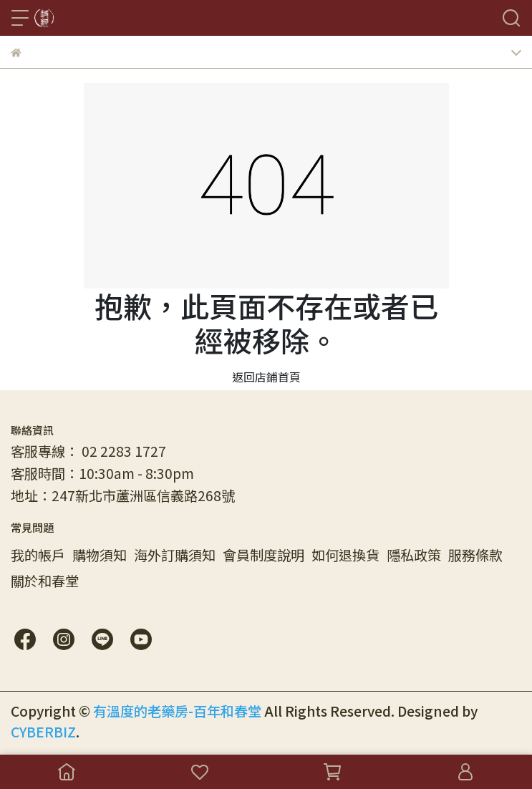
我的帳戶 (38, 555)
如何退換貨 (345, 555)
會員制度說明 (263, 555)
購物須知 (100, 555)
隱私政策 (414, 555)
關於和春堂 (45, 581)
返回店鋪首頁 (266, 377)
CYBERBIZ (43, 732)
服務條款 (475, 555)
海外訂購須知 (175, 555)
